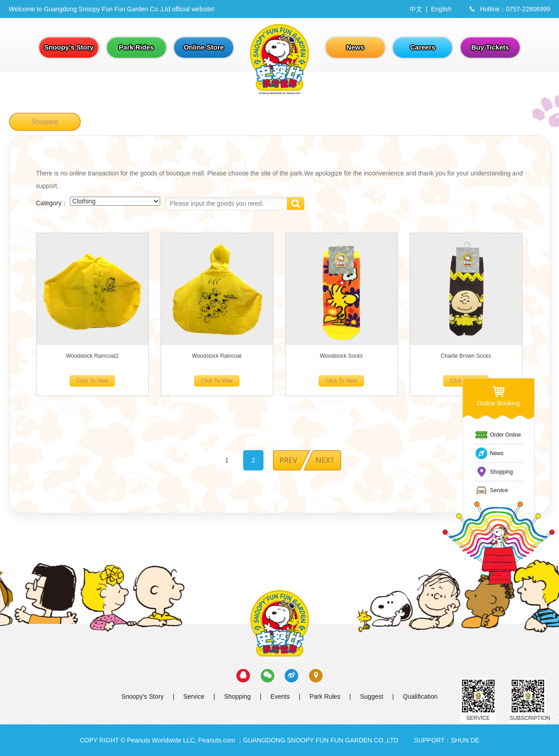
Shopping (44, 122)
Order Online (498, 435)
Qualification (420, 696)
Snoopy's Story (143, 696)
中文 (416, 9)
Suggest (372, 696)
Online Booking (499, 396)
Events (280, 696)
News (489, 453)
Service (194, 696)
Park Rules (325, 696)
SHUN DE (465, 740)
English (441, 9)
